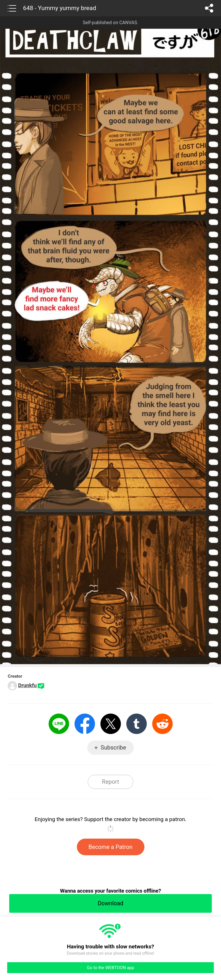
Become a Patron (111, 847)
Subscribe (113, 748)
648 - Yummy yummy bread (60, 8)
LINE (59, 724)
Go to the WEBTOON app (110, 968)
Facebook (85, 724)
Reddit (162, 724)
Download (110, 903)
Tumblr (137, 724)
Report (110, 782)
